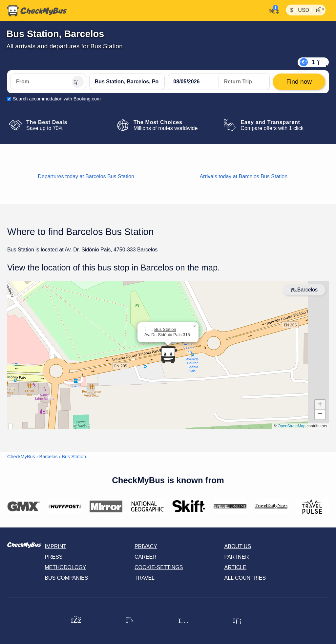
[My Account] (272, 10)
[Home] (37, 11)
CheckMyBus (21, 457)
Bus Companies (66, 578)
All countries (245, 578)
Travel (145, 578)
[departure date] (193, 82)
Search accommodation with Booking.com (57, 99)
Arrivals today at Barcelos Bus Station (243, 176)
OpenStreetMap (292, 426)
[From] (48, 82)
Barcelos (49, 457)
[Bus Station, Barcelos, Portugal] (127, 82)
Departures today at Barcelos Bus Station (86, 176)
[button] (195, 326)
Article (235, 567)
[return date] (244, 82)
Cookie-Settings (159, 567)
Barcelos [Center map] (304, 290)
